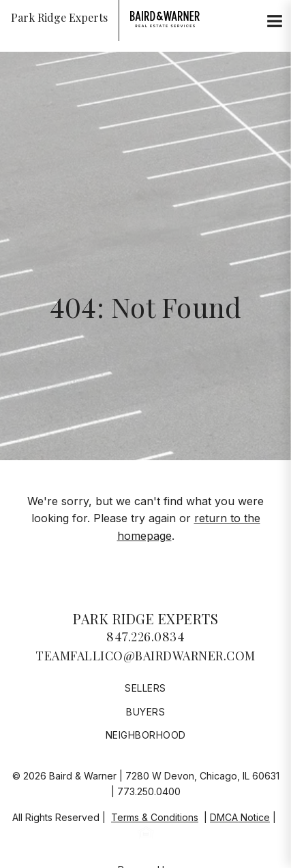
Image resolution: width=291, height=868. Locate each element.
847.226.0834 (145, 637)
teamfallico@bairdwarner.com (145, 656)
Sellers (145, 688)
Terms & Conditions (155, 817)
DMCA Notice (240, 817)
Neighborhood (146, 735)
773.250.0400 (149, 791)
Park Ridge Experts (145, 618)
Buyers (145, 712)
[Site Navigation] (275, 22)
